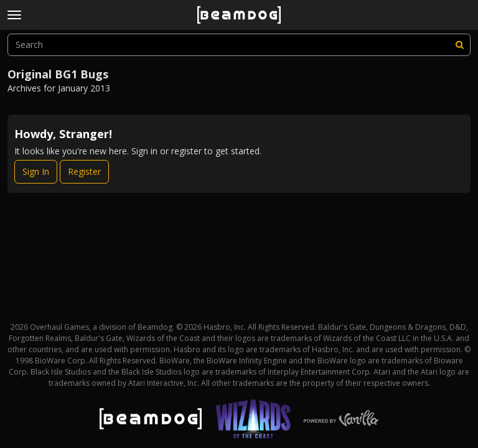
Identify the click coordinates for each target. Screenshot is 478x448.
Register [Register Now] (84, 171)
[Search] (459, 45)
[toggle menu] (14, 15)
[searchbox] (239, 45)
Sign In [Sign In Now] (36, 171)
